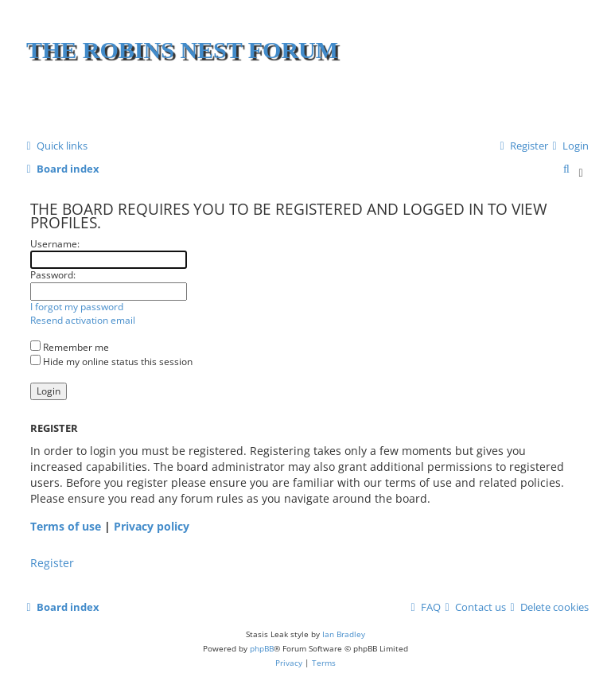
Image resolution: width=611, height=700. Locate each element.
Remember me (70, 347)
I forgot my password (77, 307)
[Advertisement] (399, 103)
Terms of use (66, 526)
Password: (53, 275)
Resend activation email (83, 321)
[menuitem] (568, 146)
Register (52, 563)
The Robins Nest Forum (182, 50)
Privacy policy (152, 526)
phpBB (262, 648)
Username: (55, 244)
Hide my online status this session (111, 362)
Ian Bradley (344, 634)
